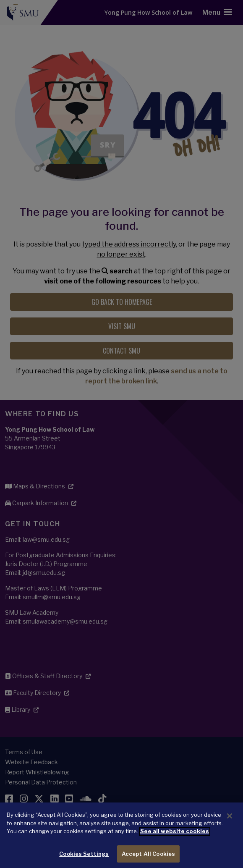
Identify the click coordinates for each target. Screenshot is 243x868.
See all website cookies (175, 840)
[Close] (230, 825)
